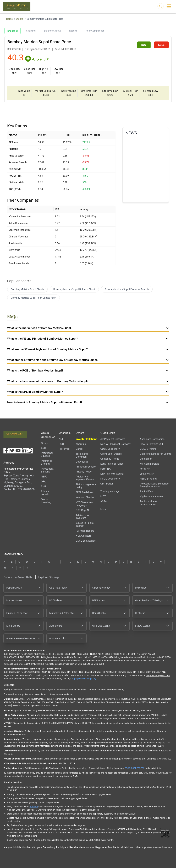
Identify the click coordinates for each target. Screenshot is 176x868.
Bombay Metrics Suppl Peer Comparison (34, 298)
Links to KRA (147, 474)
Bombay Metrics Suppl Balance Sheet (74, 289)
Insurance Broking (46, 462)
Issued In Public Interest (85, 524)
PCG (61, 444)
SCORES (34, 806)
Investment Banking (47, 470)
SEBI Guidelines (85, 492)
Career (79, 449)
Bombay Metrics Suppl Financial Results (127, 289)
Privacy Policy (84, 472)
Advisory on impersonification (85, 478)
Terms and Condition (82, 455)
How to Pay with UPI (151, 444)
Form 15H (145, 469)
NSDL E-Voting (148, 479)
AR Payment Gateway (113, 439)
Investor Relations (86, 439)
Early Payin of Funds (112, 464)
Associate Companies (152, 439)
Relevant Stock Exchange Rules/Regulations (154, 485)
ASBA (104, 501)
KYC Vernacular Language (85, 504)
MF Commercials (149, 464)
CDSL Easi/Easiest (86, 541)
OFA (43, 481)
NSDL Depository (110, 479)
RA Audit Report (85, 531)
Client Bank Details (111, 454)
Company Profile (110, 459)
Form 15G (106, 469)
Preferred (64, 449)
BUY (144, 45)
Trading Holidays (110, 491)
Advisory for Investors (83, 517)
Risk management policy (86, 486)
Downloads (82, 462)
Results (73, 31)
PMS (44, 486)
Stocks (20, 19)
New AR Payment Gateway (115, 444)
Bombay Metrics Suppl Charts (27, 289)
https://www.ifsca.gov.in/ (84, 679)
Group (44, 443)
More (103, 509)
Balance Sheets (52, 31)
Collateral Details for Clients (156, 454)
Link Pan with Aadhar (112, 474)
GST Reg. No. (83, 510)
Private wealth (45, 493)
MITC (103, 496)
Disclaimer (146, 459)
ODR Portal (107, 484)
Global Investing (46, 501)
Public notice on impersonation (149, 503)
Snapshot (13, 31)
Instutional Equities (47, 454)
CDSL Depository (110, 449)
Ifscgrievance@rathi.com (158, 675)
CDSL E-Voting (148, 449)
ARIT (44, 448)
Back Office (147, 491)
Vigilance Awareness (152, 496)
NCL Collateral (84, 536)
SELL (161, 45)
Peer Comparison (95, 31)
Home (9, 19)
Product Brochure (86, 467)
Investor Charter (85, 497)
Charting (31, 31)
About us (81, 444)
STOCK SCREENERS (135, 768)
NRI (61, 439)
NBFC (44, 477)
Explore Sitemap (49, 577)
